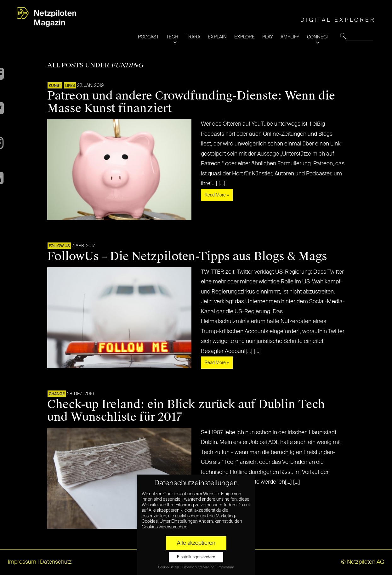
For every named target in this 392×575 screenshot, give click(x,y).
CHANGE (57, 394)
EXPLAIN (217, 37)
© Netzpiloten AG (363, 562)
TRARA (193, 37)
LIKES (70, 86)
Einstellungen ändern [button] (196, 557)
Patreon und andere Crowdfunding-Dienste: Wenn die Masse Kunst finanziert (191, 102)
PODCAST (148, 37)
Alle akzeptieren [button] (196, 543)
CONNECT (318, 37)
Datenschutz (56, 562)
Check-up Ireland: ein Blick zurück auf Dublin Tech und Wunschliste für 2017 (186, 411)
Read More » (217, 195)
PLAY (268, 37)
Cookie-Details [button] (169, 567)
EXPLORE (244, 37)
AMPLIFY (290, 37)
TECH (172, 37)
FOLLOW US (59, 246)
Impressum (22, 562)
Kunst (55, 86)
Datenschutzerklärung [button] (199, 567)
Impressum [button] (226, 567)
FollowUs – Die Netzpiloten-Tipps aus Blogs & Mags (187, 256)
